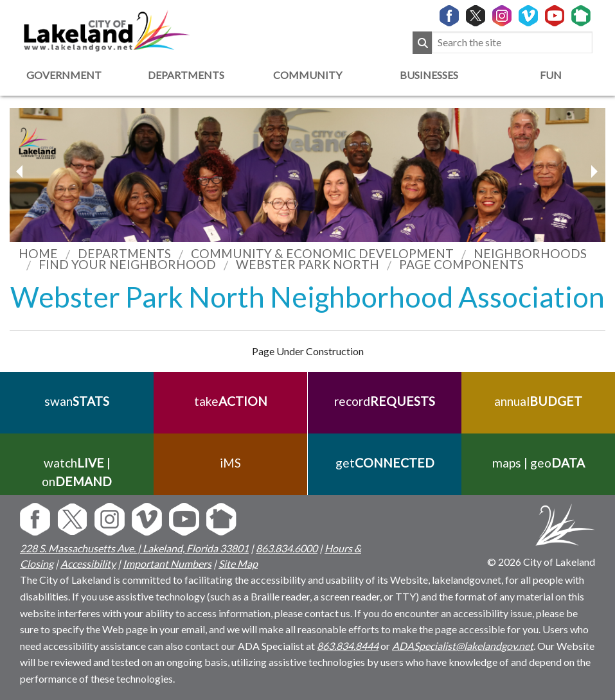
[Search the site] (512, 43)
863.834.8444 (348, 646)
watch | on (77, 472)
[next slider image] (21, 171)
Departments (186, 75)
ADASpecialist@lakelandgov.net (463, 646)
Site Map (238, 564)
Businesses (429, 75)
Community (307, 75)
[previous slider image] (594, 171)
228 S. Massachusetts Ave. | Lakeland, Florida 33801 (134, 548)
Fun (551, 75)
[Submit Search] (422, 43)
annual (538, 401)
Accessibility (88, 564)
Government (64, 75)
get (384, 463)
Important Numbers (167, 564)
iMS (230, 463)
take (231, 401)
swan (77, 401)
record (385, 401)
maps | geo (538, 463)
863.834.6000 (287, 548)
